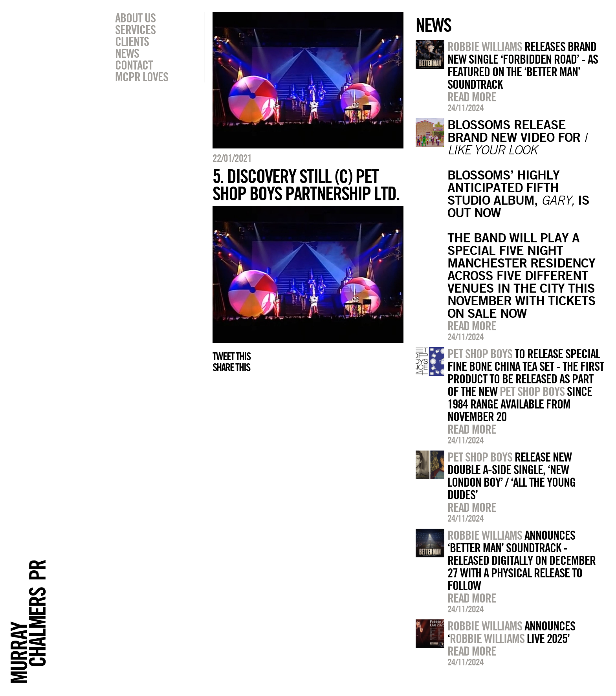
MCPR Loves (142, 77)
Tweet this (231, 356)
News (127, 53)
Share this (231, 367)
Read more (472, 97)
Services (135, 29)
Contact (134, 65)
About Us (135, 18)
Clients (132, 41)
